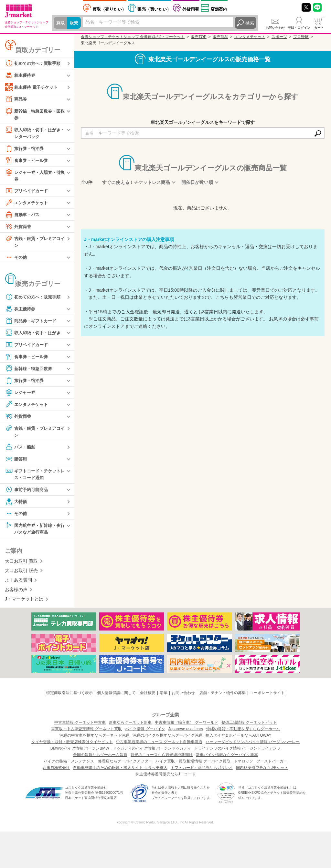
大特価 (16, 504)
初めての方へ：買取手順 (35, 63)
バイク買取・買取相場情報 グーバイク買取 (193, 765)
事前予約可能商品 (28, 492)
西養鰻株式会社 (56, 771)
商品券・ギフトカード (32, 323)
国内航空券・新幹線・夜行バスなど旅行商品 (35, 531)
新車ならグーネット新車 (130, 726)
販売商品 (220, 37)
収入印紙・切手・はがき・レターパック (32, 133)
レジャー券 (21, 395)
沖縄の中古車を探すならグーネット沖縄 (94, 739)
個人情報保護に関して (116, 696)
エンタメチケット (28, 204)
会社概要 (148, 696)
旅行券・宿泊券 (26, 149)
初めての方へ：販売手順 (35, 299)
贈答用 (16, 461)
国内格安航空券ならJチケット (262, 771)
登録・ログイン (299, 28)
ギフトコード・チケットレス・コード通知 (35, 476)
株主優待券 (21, 75)
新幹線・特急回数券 (30, 371)
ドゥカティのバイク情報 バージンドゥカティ (152, 752)
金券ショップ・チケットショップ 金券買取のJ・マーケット (133, 37)
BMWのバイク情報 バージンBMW (80, 752)
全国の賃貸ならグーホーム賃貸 (100, 758)
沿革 (164, 696)
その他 (16, 259)
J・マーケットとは (24, 602)
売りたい (109, 9)
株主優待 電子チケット (33, 87)
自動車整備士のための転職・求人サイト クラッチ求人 (120, 771)
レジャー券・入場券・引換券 (35, 176)
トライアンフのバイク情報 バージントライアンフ (237, 752)
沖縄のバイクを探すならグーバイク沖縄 (167, 739)
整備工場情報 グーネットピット (249, 726)
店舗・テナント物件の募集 (222, 696)
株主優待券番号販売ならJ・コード (165, 778)
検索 (250, 23)
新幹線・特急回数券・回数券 (35, 114)
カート (319, 28)
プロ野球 (301, 37)
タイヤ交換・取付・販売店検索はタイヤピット (72, 745)
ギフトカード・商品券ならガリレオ (202, 771)
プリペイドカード (28, 192)
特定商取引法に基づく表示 (69, 696)
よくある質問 (18, 584)
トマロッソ (243, 765)
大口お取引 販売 (21, 574)
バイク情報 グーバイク (145, 732)
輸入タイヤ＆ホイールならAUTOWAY (238, 739)
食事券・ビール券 (28, 161)
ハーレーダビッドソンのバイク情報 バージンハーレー (253, 745)
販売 (75, 23)
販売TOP (198, 37)
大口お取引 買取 (21, 565)
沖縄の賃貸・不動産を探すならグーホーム (243, 732)
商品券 (16, 99)
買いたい (154, 9)
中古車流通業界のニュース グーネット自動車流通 (159, 745)
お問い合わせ (275, 28)
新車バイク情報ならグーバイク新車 (227, 758)
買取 (61, 23)
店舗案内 (219, 9)
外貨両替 (191, 9)
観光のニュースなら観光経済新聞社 (162, 758)
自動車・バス (23, 216)
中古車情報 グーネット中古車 (80, 726)
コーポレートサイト (267, 696)
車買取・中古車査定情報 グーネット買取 (86, 732)
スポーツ (279, 37)
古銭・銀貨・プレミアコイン (35, 243)
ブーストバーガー (272, 765)
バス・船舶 (21, 449)
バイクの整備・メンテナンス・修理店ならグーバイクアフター (98, 765)
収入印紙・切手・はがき (35, 335)
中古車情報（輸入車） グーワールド (186, 726)
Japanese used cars (186, 732)
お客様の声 (16, 593)
